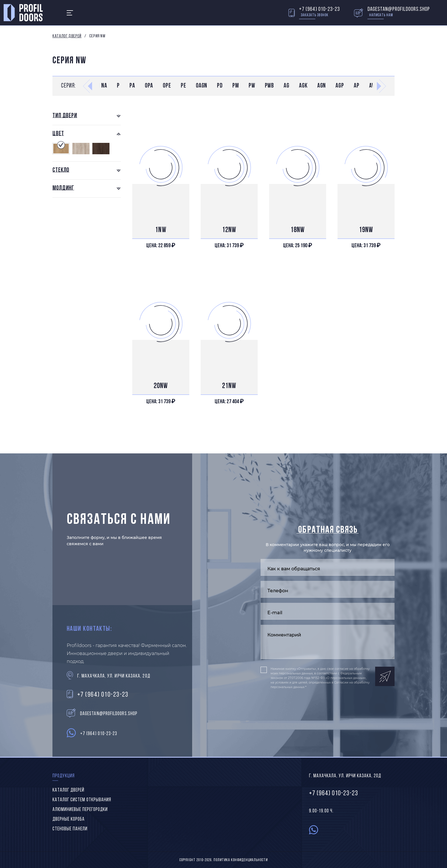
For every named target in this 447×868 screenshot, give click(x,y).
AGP (340, 86)
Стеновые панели (70, 829)
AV (372, 86)
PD (220, 86)
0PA (149, 86)
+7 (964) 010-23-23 (319, 9)
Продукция (64, 776)
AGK (303, 86)
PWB (270, 86)
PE (183, 86)
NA (104, 86)
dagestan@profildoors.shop (399, 9)
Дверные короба (69, 819)
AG (287, 86)
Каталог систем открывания (82, 800)
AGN (322, 86)
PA (132, 86)
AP (357, 86)
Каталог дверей (67, 36)
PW (252, 86)
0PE (167, 86)
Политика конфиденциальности (241, 860)
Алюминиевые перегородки (80, 810)
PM (236, 86)
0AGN (202, 86)
